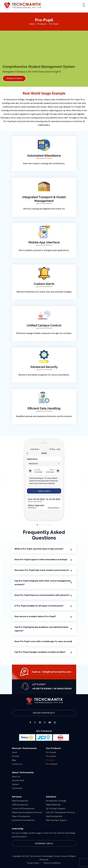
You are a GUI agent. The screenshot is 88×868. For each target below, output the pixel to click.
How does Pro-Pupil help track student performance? (42, 570)
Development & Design (56, 801)
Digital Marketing (53, 805)
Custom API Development (23, 809)
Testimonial (17, 788)
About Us (16, 777)
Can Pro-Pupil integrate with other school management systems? (43, 583)
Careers (15, 784)
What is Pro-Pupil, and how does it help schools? (39, 549)
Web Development (20, 801)
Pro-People (51, 752)
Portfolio (16, 756)
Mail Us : (52, 672)
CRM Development (20, 805)
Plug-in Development (21, 816)
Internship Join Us (44, 843)
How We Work (18, 780)
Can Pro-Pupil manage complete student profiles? (40, 652)
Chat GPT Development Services (60, 812)
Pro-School (51, 756)
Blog (14, 760)
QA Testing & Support (56, 809)
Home (15, 752)
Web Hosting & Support (56, 820)
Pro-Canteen (52, 764)
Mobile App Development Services (27, 812)
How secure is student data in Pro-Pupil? (35, 616)
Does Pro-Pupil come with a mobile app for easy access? (43, 641)
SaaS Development (54, 816)
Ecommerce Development (23, 820)
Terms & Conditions (52, 863)
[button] (4, 480)
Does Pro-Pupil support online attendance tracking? (41, 559)
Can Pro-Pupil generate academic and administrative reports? (41, 629)
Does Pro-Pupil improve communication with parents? (42, 595)
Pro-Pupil (50, 760)
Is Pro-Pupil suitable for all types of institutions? (39, 606)
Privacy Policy (33, 863)
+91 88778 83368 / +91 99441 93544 (52, 689)
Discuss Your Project (44, 713)
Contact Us (17, 764)
